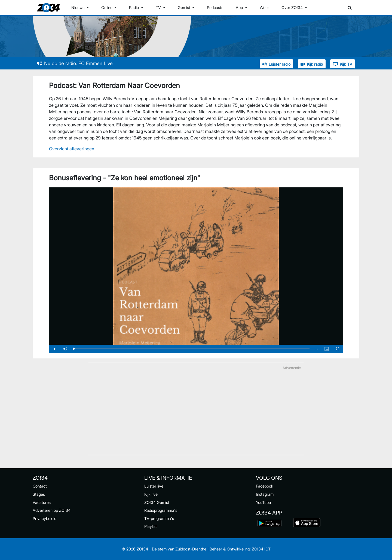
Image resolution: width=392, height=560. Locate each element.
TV (159, 7)
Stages (39, 494)
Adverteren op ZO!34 (52, 510)
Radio (134, 7)
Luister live (154, 486)
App (240, 7)
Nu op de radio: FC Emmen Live (75, 63)
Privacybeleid (45, 518)
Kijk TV (343, 64)
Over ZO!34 (293, 7)
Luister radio (276, 64)
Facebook (265, 486)
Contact (40, 486)
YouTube (263, 502)
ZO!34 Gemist (157, 502)
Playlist (151, 526)
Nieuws (78, 7)
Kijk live (151, 494)
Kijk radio (312, 64)
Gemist (185, 7)
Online (107, 7)
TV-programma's (159, 518)
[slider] (192, 349)
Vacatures (42, 502)
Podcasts (215, 7)
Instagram (265, 494)
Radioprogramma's (161, 510)
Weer (264, 7)
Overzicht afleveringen (72, 149)
